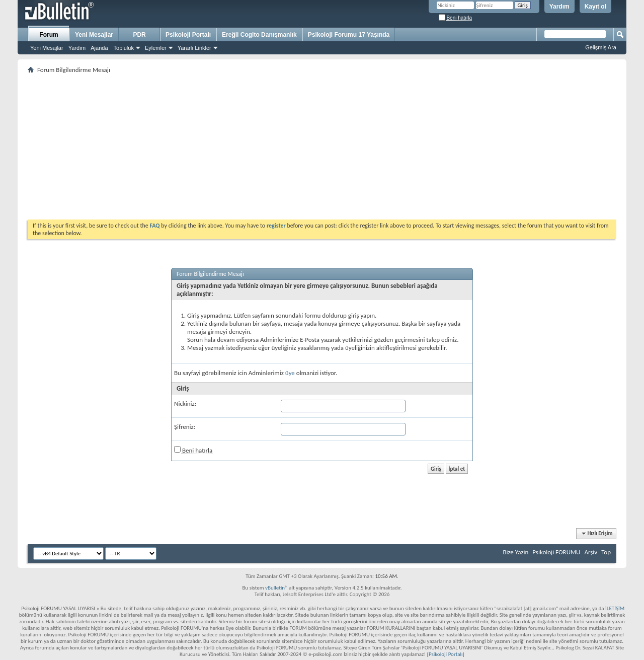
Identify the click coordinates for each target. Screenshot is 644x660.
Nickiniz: (185, 404)
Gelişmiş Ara (601, 47)
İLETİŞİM (615, 608)
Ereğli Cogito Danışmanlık (259, 35)
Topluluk (124, 48)
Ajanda (99, 48)
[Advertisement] (322, 146)
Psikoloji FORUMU (556, 552)
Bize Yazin (515, 552)
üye (290, 373)
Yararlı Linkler (194, 48)
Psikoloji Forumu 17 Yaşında (349, 35)
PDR (139, 35)
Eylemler (156, 48)
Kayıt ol (595, 7)
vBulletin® (276, 588)
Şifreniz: (185, 427)
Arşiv (591, 552)
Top (606, 552)
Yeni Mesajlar (47, 48)
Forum (49, 35)
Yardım (559, 7)
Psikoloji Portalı (188, 35)
